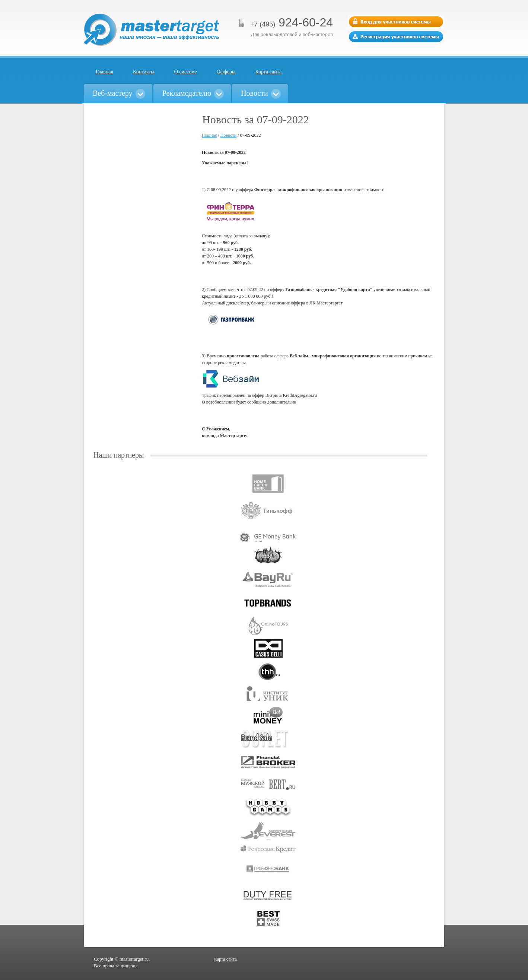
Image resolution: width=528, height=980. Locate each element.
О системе (186, 72)
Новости (229, 135)
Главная (104, 72)
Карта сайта (269, 72)
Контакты (144, 72)
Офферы (226, 72)
